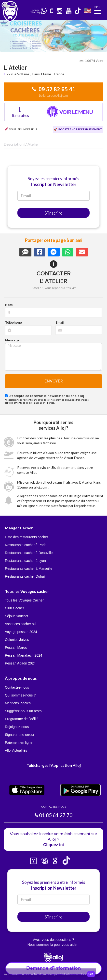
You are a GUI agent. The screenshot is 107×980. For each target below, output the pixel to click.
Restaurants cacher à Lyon (25, 561)
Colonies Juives (17, 640)
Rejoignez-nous (17, 727)
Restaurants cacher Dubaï (25, 576)
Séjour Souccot (17, 616)
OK (91, 974)
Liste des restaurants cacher (27, 537)
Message (12, 340)
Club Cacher (14, 608)
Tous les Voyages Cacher (24, 600)
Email (60, 323)
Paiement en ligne (19, 743)
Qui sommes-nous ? (20, 695)
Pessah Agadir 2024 (20, 663)
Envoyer (54, 381)
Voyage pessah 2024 (21, 632)
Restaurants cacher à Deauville (29, 553)
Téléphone (13, 323)
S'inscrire (54, 213)
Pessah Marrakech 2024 (24, 655)
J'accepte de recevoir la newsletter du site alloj (47, 396)
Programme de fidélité (22, 719)
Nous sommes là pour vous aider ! (53, 945)
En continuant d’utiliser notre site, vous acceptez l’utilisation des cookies (44, 974)
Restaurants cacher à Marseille (29, 569)
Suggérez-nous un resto (23, 711)
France (59, 74)
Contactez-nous (17, 687)
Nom (9, 305)
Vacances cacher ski (20, 624)
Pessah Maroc (16, 648)
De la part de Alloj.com (53, 96)
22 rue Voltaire (18, 74)
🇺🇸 (87, 10)
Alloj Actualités (16, 750)
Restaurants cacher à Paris (26, 545)
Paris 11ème (42, 74)
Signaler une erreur (20, 735)
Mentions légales (18, 703)
